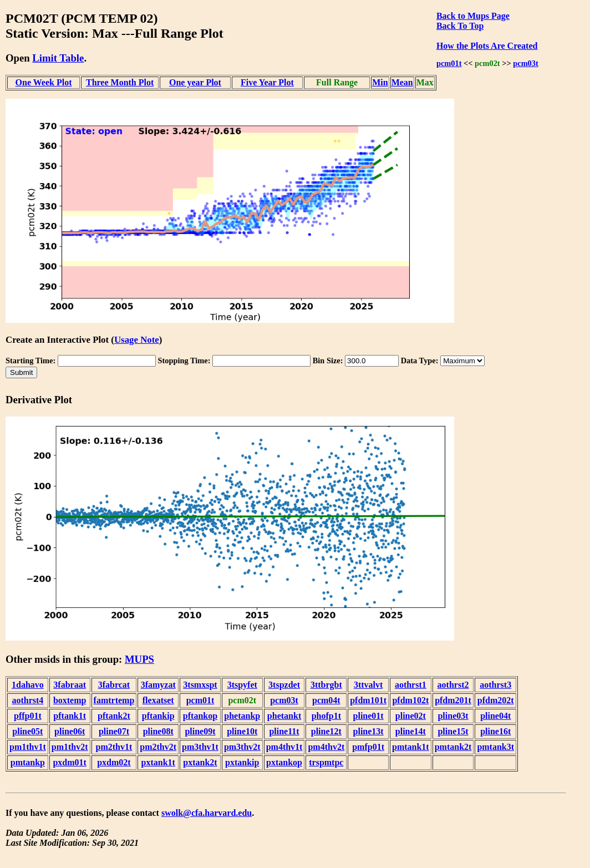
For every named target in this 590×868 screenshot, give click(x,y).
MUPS (139, 659)
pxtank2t (200, 762)
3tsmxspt (200, 685)
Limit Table (58, 58)
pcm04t (326, 700)
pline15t (453, 731)
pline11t (284, 731)
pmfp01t (368, 747)
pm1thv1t (28, 747)
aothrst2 (453, 685)
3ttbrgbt (326, 685)
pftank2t (114, 716)
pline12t (326, 731)
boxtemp (70, 700)
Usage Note (137, 340)
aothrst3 (495, 685)
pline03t (453, 716)
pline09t (200, 731)
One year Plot (195, 82)
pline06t (70, 731)
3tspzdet (284, 685)
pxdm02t (114, 762)
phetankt (284, 716)
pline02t (411, 716)
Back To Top (460, 26)
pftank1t (70, 716)
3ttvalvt (368, 685)
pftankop (200, 716)
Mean (402, 82)
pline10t (242, 731)
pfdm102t (410, 700)
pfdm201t (453, 700)
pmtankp (28, 762)
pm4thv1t (284, 747)
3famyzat (158, 685)
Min (380, 82)
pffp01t (28, 716)
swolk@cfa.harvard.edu (207, 813)
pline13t (368, 731)
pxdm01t (69, 762)
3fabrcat (114, 685)
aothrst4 (27, 700)
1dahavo (28, 685)
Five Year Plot (267, 82)
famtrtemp (114, 700)
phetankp (242, 716)
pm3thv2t (242, 747)
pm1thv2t (70, 747)
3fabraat (70, 685)
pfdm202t (496, 700)
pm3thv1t (200, 747)
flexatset (158, 700)
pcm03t (526, 63)
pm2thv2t (158, 747)
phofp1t (326, 716)
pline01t (368, 716)
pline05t (27, 731)
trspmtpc (326, 762)
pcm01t (449, 63)
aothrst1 (411, 685)
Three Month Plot (120, 82)
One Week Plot (44, 82)
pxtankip (242, 762)
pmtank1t (411, 747)
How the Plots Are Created (487, 46)
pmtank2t (453, 747)
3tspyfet (242, 685)
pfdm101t (368, 700)
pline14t (411, 731)
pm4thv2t (326, 747)
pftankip (158, 716)
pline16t (495, 731)
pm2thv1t (114, 747)
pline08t (158, 731)
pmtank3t (495, 747)
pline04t (495, 716)
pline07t (114, 731)
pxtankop (284, 762)
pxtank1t (158, 762)
